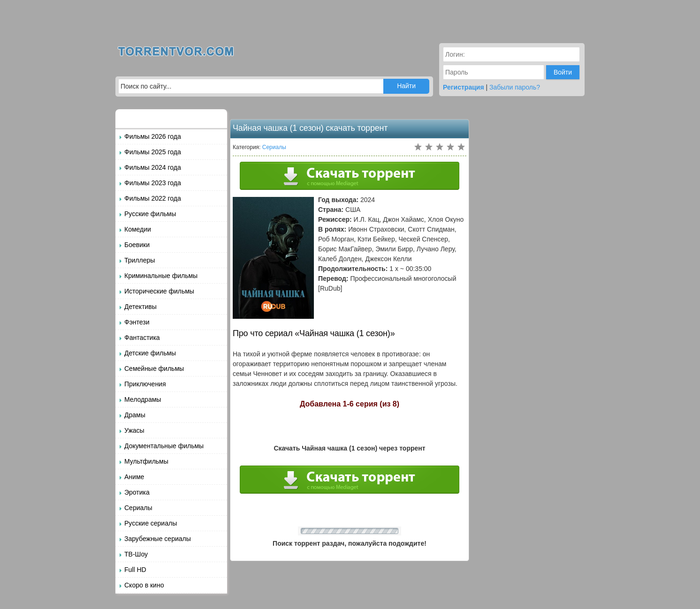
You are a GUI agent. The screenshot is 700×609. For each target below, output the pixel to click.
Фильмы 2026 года (153, 136)
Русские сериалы (151, 523)
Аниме (134, 477)
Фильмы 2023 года (153, 183)
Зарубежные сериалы (158, 539)
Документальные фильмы (164, 446)
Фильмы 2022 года (153, 198)
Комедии (138, 229)
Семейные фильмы (154, 368)
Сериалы (138, 508)
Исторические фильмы (159, 291)
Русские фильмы (150, 214)
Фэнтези (137, 322)
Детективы (141, 307)
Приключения (145, 384)
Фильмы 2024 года (153, 167)
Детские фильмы (150, 353)
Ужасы (134, 430)
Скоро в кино (144, 585)
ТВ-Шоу (136, 554)
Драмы (135, 415)
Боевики (137, 245)
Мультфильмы (146, 461)
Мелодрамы (143, 399)
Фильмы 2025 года (153, 152)
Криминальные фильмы (161, 276)
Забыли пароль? (515, 87)
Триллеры (140, 260)
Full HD (135, 570)
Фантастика (142, 338)
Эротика (137, 492)
